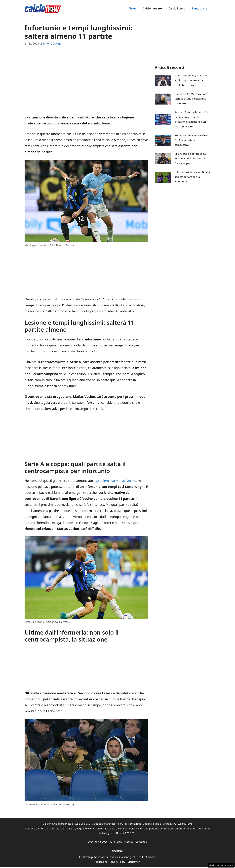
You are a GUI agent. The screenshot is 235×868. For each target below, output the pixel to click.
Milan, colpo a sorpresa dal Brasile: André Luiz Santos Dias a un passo (191, 158)
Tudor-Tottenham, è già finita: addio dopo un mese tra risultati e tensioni (192, 80)
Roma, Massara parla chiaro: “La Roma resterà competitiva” (191, 140)
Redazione (101, 862)
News (132, 8)
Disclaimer (134, 862)
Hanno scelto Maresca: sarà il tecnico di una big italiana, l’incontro (192, 99)
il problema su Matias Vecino (115, 481)
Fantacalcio (200, 8)
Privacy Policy (117, 862)
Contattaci (141, 842)
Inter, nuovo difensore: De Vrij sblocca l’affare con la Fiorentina (192, 177)
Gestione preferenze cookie (221, 865)
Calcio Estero (177, 8)
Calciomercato (152, 8)
